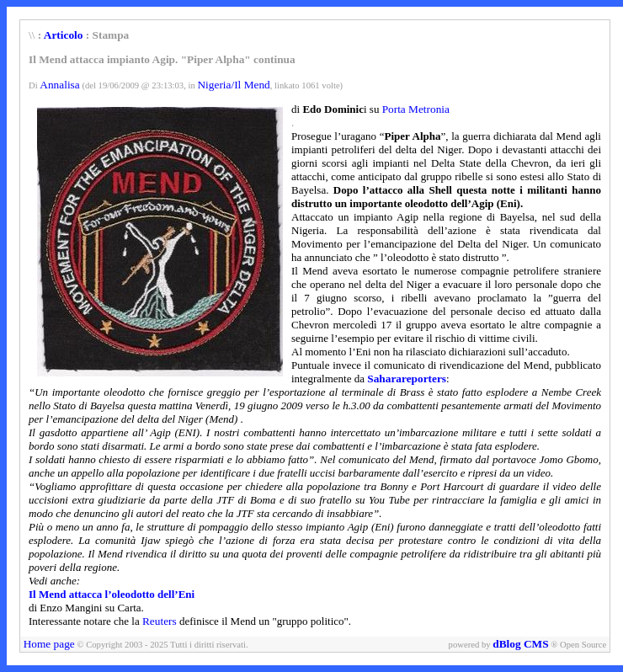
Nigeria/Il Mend (233, 85)
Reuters (160, 621)
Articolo (64, 35)
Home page (49, 644)
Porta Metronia (416, 109)
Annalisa (59, 85)
